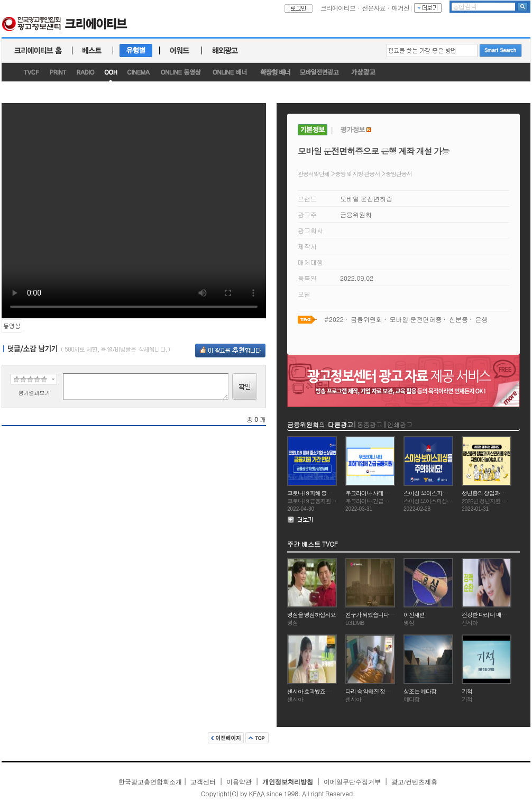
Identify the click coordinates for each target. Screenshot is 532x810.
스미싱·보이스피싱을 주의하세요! (442, 493)
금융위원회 (356, 214)
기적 (467, 691)
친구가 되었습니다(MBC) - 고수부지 (387, 615)
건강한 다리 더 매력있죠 (489, 615)
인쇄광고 (400, 424)
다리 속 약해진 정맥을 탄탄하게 (382, 691)
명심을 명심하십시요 (311, 615)
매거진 (401, 8)
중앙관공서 (399, 174)
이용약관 (239, 782)
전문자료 (374, 8)
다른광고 (341, 424)
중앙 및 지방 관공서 (358, 174)
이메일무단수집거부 (352, 782)
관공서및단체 (314, 174)
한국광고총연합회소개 (150, 782)
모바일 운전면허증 (366, 199)
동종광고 (370, 424)
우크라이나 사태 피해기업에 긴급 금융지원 (395, 493)
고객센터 (203, 782)
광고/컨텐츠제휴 (414, 782)
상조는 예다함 (420, 691)
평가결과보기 (34, 393)
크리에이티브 (338, 8)
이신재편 (414, 615)
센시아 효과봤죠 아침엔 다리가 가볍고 (331, 691)
